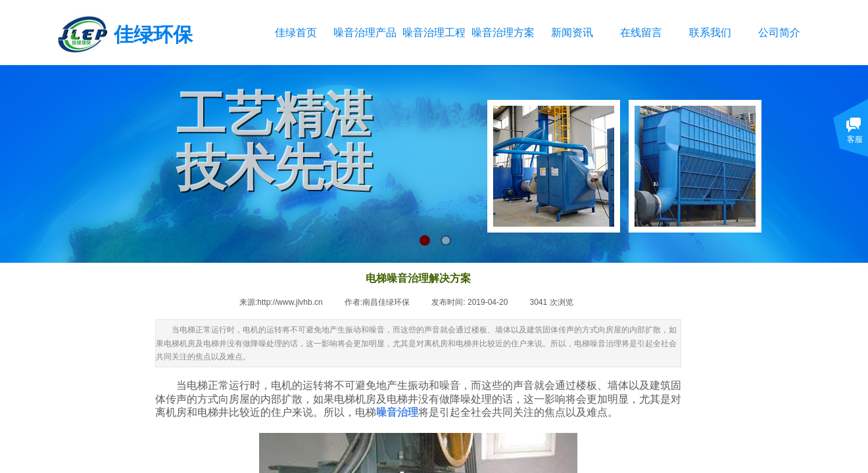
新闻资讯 (572, 33)
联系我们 (710, 33)
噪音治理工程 (434, 33)
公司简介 (779, 33)
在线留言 (641, 33)
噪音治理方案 (503, 33)
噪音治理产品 (365, 33)
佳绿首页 (296, 33)
